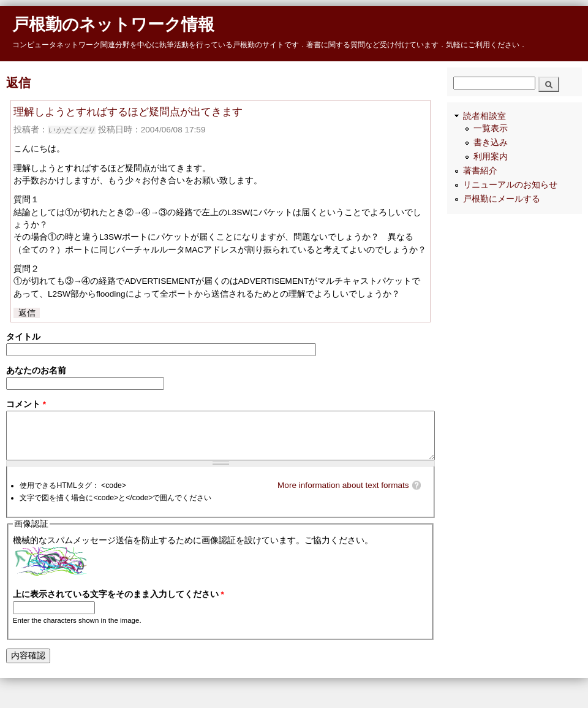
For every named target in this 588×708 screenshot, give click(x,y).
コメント (26, 409)
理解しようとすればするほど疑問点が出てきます (128, 112)
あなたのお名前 (36, 373)
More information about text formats (343, 499)
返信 (27, 313)
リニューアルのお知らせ (510, 200)
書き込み (491, 158)
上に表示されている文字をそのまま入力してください (119, 608)
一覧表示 (491, 144)
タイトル (23, 337)
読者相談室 (484, 131)
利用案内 (491, 172)
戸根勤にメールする (502, 214)
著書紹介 (480, 186)
